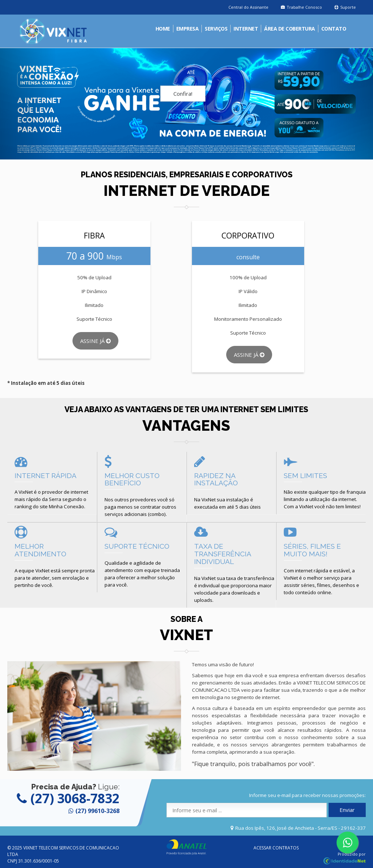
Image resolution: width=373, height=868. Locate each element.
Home (163, 29)
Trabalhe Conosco (301, 7)
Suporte (345, 7)
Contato (334, 29)
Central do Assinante (248, 7)
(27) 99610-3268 (97, 811)
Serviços (216, 29)
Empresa (188, 29)
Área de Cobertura (290, 29)
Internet (246, 29)
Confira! (183, 94)
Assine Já (95, 341)
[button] (28, 104)
